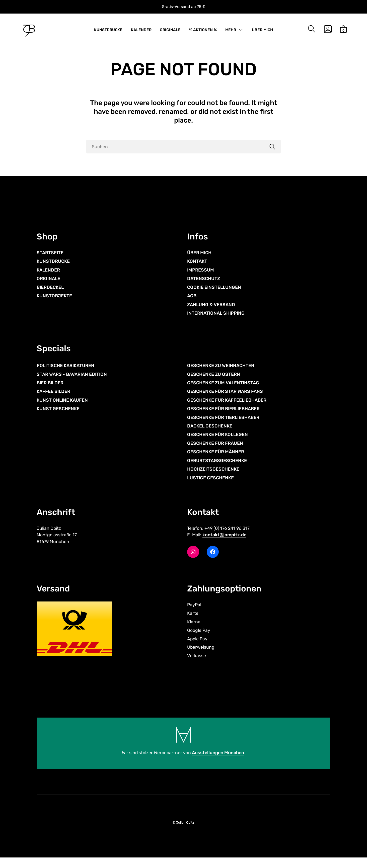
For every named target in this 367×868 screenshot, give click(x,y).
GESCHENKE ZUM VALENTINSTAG (223, 391)
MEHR (231, 31)
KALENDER (141, 31)
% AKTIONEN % (203, 31)
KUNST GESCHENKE (58, 417)
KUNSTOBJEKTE (54, 303)
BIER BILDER (50, 391)
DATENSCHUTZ (204, 286)
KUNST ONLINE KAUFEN (62, 408)
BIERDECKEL (50, 294)
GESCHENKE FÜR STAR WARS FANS (225, 400)
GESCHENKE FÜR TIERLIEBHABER (223, 425)
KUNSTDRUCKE (108, 31)
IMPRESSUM (201, 277)
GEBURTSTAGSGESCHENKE (217, 469)
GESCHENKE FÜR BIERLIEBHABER (223, 417)
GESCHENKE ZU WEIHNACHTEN (221, 374)
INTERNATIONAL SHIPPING (216, 320)
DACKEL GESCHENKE (210, 434)
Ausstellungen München (218, 763)
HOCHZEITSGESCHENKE (213, 477)
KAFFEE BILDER (53, 400)
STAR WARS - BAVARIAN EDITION (72, 382)
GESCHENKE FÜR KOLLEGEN (217, 443)
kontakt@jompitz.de (224, 544)
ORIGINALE (170, 31)
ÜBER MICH (262, 31)
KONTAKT (197, 268)
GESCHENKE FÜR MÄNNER (216, 460)
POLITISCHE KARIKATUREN (65, 374)
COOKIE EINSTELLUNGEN (214, 294)
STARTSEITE (50, 259)
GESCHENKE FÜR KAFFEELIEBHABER (227, 408)
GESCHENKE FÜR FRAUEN (215, 451)
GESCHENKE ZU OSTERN (214, 382)
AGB (192, 303)
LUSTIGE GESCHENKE (210, 486)
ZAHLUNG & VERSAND (211, 311)
